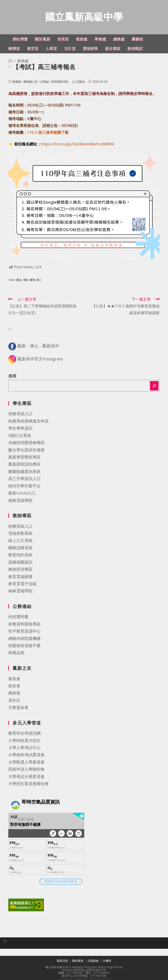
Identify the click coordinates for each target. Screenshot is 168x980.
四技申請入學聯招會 (26, 771)
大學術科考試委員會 (26, 756)
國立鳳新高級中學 (84, 17)
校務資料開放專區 (24, 625)
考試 (26, 281)
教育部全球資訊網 (24, 735)
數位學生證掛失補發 (26, 451)
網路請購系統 (20, 549)
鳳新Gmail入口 (22, 494)
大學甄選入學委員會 (26, 763)
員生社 (14, 702)
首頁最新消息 (60, 83)
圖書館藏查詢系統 (24, 473)
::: (6, 39)
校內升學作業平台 (24, 487)
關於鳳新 (78, 962)
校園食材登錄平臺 (24, 647)
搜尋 (12, 377)
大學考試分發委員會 (26, 778)
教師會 (14, 694)
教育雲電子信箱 (22, 585)
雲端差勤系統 (20, 535)
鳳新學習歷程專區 (24, 458)
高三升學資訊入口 (24, 480)
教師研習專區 (20, 571)
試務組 (45, 83)
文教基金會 (18, 709)
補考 (32, 281)
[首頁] (10, 62)
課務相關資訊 (20, 564)
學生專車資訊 (20, 429)
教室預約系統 (20, 556)
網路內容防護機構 (24, 640)
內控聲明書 (18, 618)
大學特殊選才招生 (24, 742)
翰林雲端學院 (20, 502)
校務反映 (16, 654)
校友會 (14, 687)
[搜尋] (154, 387)
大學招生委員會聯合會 (28, 785)
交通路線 (93, 962)
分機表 (107, 962)
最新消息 (62, 962)
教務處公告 (31, 83)
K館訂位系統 (20, 437)
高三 (39, 281)
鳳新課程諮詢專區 (24, 465)
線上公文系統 (20, 542)
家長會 (14, 680)
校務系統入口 (20, 415)
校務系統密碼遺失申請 (28, 422)
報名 (19, 281)
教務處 (17, 83)
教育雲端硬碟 (20, 578)
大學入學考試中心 (24, 749)
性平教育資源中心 (24, 632)
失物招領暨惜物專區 (26, 444)
